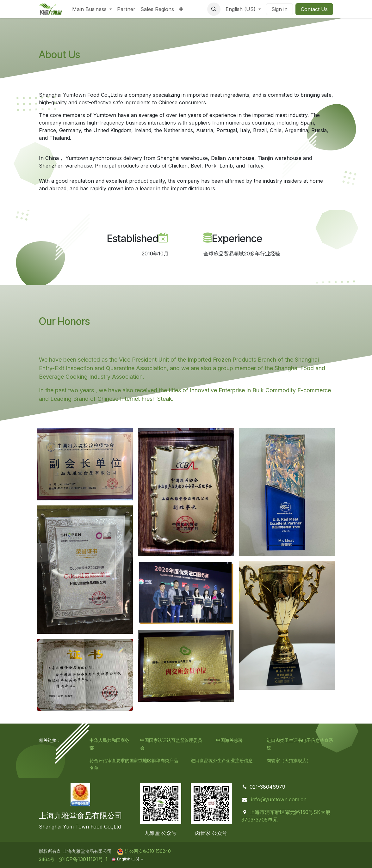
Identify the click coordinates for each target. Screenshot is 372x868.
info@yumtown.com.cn (279, 799)
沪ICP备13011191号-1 (83, 859)
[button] (214, 9)
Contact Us (314, 9)
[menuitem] (92, 9)
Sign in (279, 9)
